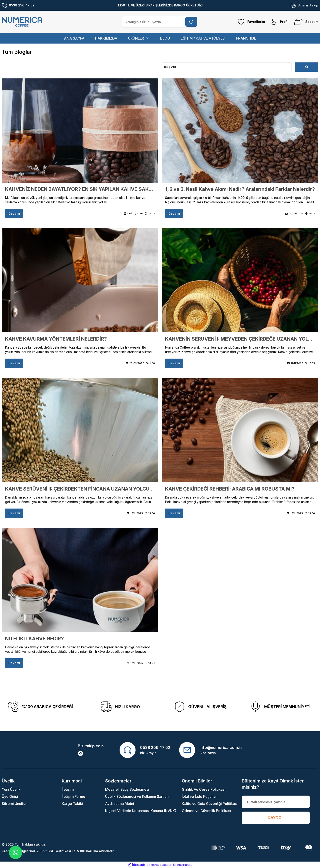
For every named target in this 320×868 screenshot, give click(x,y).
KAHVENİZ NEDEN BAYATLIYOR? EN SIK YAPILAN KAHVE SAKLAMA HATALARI (80, 189)
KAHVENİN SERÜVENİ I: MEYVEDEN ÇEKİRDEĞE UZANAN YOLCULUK (240, 339)
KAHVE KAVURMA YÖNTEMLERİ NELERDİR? (56, 339)
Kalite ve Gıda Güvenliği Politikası (210, 804)
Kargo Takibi (72, 804)
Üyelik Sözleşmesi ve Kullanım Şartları (137, 796)
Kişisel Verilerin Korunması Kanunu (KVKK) (141, 811)
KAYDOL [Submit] (276, 818)
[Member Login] (279, 22)
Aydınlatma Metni (120, 804)
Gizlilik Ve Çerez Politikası (204, 789)
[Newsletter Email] (276, 802)
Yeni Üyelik (11, 789)
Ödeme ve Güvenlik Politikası (206, 811)
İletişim (68, 789)
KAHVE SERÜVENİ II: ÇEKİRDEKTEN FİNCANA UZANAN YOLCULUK (80, 489)
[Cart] (306, 22)
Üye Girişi (10, 796)
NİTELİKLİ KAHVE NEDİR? (34, 639)
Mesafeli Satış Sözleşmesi (127, 789)
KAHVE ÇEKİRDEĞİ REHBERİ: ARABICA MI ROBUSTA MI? (230, 489)
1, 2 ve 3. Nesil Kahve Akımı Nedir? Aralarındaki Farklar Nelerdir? (240, 189)
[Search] (160, 22)
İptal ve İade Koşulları (200, 796)
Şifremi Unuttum (15, 804)
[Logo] (22, 22)
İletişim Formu (73, 796)
